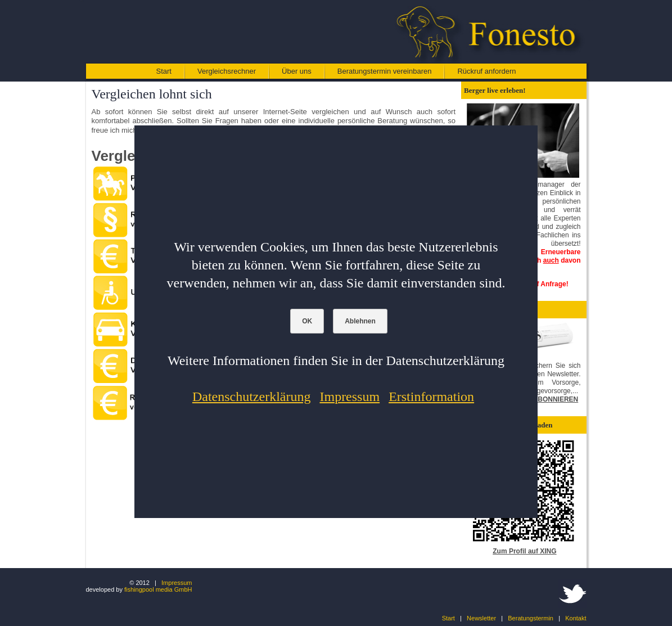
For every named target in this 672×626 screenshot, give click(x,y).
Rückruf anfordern (486, 71)
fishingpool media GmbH (158, 589)
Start (164, 71)
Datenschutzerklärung (252, 397)
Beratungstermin (531, 618)
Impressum (177, 583)
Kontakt (576, 618)
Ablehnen (360, 321)
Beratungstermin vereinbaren (385, 71)
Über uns (297, 71)
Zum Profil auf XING (524, 551)
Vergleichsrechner (227, 71)
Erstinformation (431, 397)
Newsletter (481, 618)
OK (307, 321)
